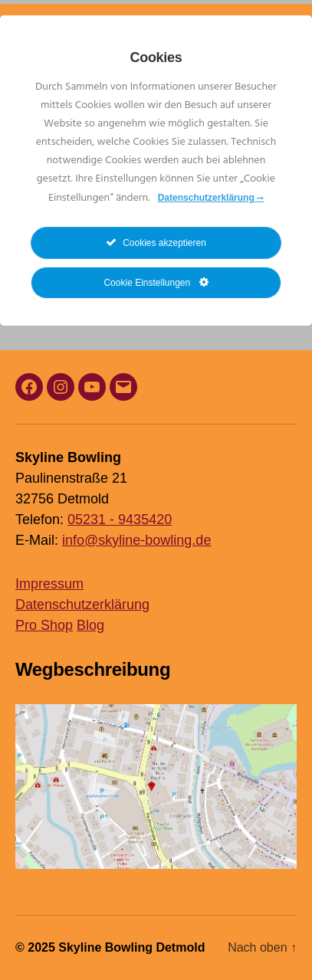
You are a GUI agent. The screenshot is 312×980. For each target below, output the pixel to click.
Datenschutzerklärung (82, 605)
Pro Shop (44, 625)
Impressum (49, 584)
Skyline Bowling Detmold (131, 947)
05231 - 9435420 (120, 519)
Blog (90, 625)
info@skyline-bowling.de (136, 540)
